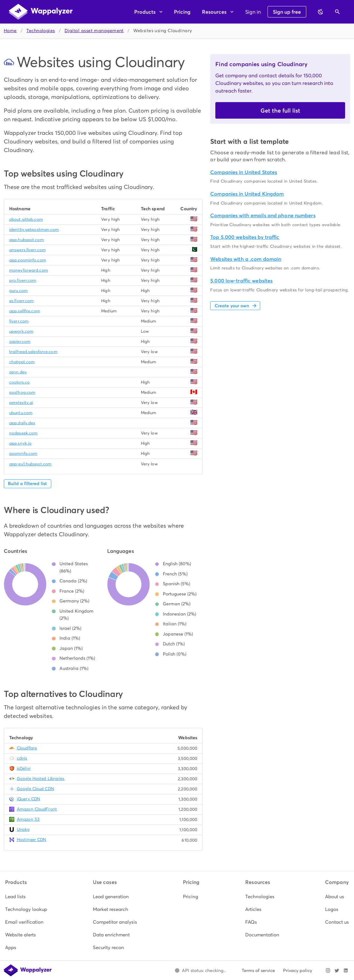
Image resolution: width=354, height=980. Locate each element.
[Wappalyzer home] (41, 12)
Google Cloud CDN (35, 789)
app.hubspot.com (27, 240)
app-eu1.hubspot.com (30, 464)
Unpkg (23, 829)
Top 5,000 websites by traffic (245, 237)
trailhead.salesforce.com (33, 352)
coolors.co (19, 382)
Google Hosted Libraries (41, 778)
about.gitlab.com (26, 219)
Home (10, 31)
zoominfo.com (23, 453)
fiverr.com (19, 321)
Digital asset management (94, 31)
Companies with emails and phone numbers (263, 215)
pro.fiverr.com (23, 280)
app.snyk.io (20, 443)
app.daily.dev (22, 423)
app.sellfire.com (25, 311)
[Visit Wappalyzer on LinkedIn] (346, 970)
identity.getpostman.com (34, 229)
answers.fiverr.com (28, 250)
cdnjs (22, 758)
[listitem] (26, 897)
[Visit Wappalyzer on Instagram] (328, 970)
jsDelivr (24, 768)
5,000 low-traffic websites (241, 281)
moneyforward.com (29, 270)
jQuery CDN (28, 799)
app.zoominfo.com (28, 260)
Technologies (41, 31)
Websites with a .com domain (246, 259)
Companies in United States (244, 172)
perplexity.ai (21, 403)
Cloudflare (27, 748)
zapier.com (20, 341)
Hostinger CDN (31, 840)
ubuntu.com (21, 413)
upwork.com (21, 331)
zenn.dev (18, 372)
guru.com (18, 291)
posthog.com (22, 392)
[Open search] (337, 12)
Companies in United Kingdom (247, 194)
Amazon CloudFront (37, 809)
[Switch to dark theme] (321, 12)
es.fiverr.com (21, 301)
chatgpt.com (22, 362)
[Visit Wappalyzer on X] (337, 970)
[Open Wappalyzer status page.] (200, 970)
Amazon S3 (28, 819)
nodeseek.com (23, 433)
